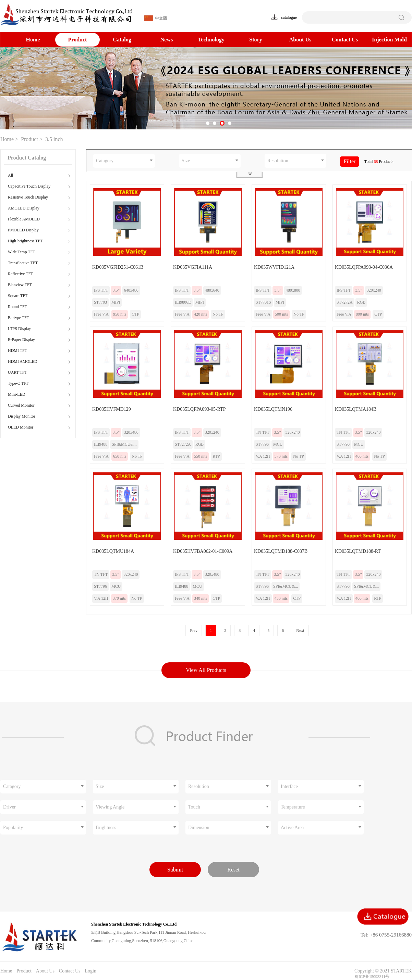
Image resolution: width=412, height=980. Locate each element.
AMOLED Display (24, 208)
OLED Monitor (21, 427)
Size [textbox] (186, 161)
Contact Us (345, 40)
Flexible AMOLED (24, 219)
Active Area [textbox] (292, 828)
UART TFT (17, 372)
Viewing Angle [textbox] (110, 807)
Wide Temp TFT (22, 252)
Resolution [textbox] (278, 161)
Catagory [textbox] (105, 161)
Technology (211, 40)
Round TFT (17, 307)
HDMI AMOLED (23, 361)
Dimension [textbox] (199, 828)
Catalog (122, 40)
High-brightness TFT (25, 241)
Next (300, 631)
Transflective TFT (23, 263)
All (10, 175)
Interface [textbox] (289, 786)
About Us (300, 40)
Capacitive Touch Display (29, 186)
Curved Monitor (21, 405)
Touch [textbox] (194, 807)
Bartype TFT (19, 318)
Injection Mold (389, 40)
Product (78, 40)
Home (33, 40)
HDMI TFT (17, 351)
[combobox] (124, 161)
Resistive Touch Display (28, 197)
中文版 (156, 18)
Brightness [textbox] (106, 828)
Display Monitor (22, 416)
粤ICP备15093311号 (372, 977)
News (167, 40)
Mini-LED (17, 394)
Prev (194, 631)
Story (256, 40)
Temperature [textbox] (293, 807)
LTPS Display (19, 329)
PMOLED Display (23, 230)
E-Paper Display (21, 340)
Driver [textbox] (9, 807)
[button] (208, 123)
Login (90, 971)
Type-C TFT (18, 383)
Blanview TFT (20, 285)
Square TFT (18, 296)
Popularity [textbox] (13, 828)
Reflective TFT (20, 274)
